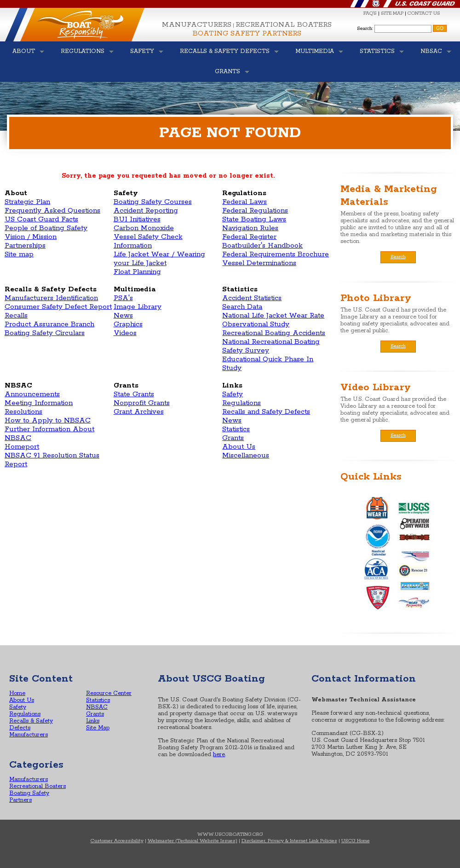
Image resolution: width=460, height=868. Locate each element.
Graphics (128, 324)
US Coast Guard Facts (41, 219)
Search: (365, 29)
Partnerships (25, 246)
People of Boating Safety (46, 228)
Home (17, 693)
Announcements (32, 394)
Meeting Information (39, 403)
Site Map (98, 728)
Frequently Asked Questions (52, 211)
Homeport (22, 447)
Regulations (241, 403)
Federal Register (249, 237)
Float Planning (137, 272)
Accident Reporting (146, 211)
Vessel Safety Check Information (148, 241)
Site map (19, 254)
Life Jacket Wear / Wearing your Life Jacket (159, 259)
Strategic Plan (27, 202)
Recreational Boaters (284, 25)
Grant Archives (139, 412)
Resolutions (23, 412)
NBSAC (97, 707)
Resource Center (109, 693)
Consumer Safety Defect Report (58, 307)
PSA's (123, 298)
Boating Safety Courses (153, 202)
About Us (239, 447)
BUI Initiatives (137, 219)
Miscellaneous (246, 455)
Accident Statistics (252, 298)
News (123, 315)
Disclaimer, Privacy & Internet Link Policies (289, 841)
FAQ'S (370, 13)
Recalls (16, 315)
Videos (125, 333)
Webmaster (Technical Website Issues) (193, 841)
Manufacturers (197, 25)
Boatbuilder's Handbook (262, 246)
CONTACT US (424, 13)
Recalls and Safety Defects (266, 412)
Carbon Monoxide (144, 228)
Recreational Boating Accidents (274, 333)
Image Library (138, 307)
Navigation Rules (250, 228)
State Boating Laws (254, 219)
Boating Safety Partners (247, 33)
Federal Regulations (255, 211)
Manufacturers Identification (51, 298)
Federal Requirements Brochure (276, 254)
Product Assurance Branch (49, 324)
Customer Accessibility (117, 841)
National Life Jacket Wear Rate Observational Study (273, 320)
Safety (233, 394)
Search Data (242, 307)
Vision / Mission (31, 237)
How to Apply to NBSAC (48, 420)
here (219, 755)
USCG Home (356, 841)
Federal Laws (244, 202)
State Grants (134, 394)
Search (398, 257)
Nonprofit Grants (142, 403)
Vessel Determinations (259, 263)
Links (93, 721)
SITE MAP (392, 13)
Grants (233, 438)
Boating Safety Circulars (45, 333)
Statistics (236, 429)
